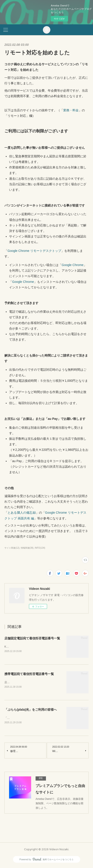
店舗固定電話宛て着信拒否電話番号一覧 (32, 638)
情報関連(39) (27, 548)
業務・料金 (71, 110)
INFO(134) (40, 548)
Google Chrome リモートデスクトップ (34, 251)
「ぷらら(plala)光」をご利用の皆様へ (31, 710)
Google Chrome (73, 265)
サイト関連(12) (12, 548)
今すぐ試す (59, 19)
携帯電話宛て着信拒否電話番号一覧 (29, 674)
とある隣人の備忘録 (22, 513)
